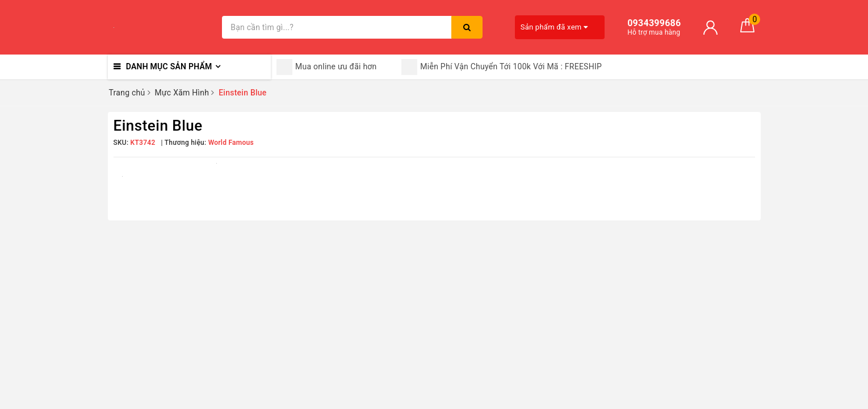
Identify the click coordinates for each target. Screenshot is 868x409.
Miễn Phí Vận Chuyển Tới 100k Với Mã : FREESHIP (502, 67)
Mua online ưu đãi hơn (327, 67)
